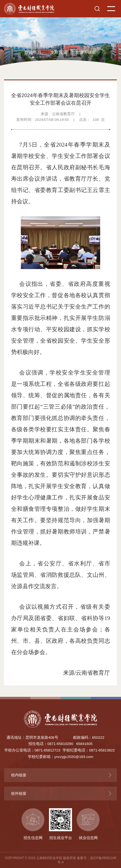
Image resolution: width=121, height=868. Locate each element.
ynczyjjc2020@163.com (74, 757)
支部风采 (58, 52)
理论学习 (33, 52)
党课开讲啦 (86, 52)
